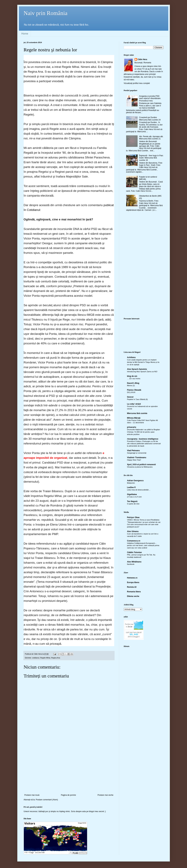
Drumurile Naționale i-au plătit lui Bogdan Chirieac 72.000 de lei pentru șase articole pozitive (144, 432)
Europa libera (133, 582)
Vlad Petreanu (133, 451)
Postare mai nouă (32, 795)
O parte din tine (133, 504)
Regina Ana (56, 658)
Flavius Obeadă (134, 390)
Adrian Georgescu (135, 481)
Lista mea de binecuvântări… (139, 490)
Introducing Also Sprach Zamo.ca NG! (142, 372)
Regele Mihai (45, 658)
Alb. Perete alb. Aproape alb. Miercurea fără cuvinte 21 (151, 138)
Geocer (130, 397)
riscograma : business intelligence (143, 439)
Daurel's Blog (133, 383)
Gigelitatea (132, 494)
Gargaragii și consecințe (137, 453)
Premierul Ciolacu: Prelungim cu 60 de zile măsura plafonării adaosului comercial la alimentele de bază (144, 444)
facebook (131, 564)
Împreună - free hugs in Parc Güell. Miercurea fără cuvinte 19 (151, 158)
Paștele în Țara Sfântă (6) (137, 399)
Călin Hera (142, 59)
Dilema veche (133, 596)
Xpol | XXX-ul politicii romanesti (141, 465)
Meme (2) (131, 386)
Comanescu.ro (134, 541)
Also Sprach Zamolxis (137, 369)
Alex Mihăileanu (134, 562)
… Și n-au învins (134, 379)
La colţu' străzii (134, 404)
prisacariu (132, 427)
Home (25, 34)
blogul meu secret (97, 811)
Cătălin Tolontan (134, 552)
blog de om (132, 376)
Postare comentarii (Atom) (47, 800)
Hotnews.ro (132, 578)
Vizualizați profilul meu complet (137, 83)
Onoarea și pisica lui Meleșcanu (140, 467)
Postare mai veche (105, 795)
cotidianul (36, 658)
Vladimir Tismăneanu (137, 458)
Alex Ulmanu (133, 531)
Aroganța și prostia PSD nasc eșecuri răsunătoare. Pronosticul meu (150, 98)
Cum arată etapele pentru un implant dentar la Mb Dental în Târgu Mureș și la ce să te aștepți (143, 362)
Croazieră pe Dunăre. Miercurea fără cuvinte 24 (150, 119)
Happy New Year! (134, 460)
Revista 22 (132, 587)
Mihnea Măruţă (134, 418)
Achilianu (131, 357)
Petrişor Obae (133, 517)
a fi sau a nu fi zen (134, 497)
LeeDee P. (132, 487)
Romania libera (134, 592)
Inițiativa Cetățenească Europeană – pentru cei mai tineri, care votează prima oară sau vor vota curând (143, 546)
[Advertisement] (69, 770)
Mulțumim (131, 483)
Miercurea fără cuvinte (137, 413)
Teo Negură (132, 501)
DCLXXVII (131, 392)
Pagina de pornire (68, 795)
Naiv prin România (46, 13)
